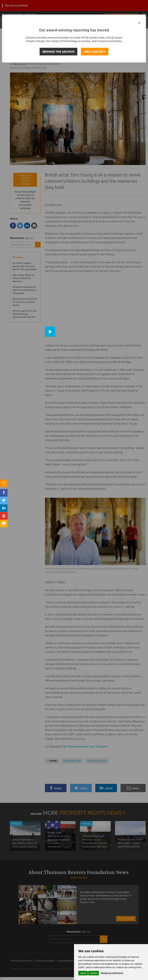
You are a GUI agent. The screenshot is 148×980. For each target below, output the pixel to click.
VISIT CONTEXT (95, 52)
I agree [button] (83, 973)
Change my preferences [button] (112, 973)
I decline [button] (94, 973)
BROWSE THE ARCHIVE (58, 52)
